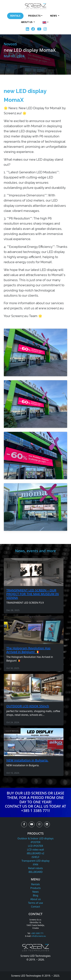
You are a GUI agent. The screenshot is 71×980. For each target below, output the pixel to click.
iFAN (35, 864)
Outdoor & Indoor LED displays (35, 838)
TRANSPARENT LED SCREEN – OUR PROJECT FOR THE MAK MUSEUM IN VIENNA (33, 594)
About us (35, 899)
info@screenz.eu (39, 936)
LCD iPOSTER (35, 846)
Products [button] (34, 16)
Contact (36, 907)
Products (35, 888)
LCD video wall (35, 850)
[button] (46, 22)
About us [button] (27, 22)
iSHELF (35, 857)
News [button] (54, 16)
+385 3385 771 (37, 933)
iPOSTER (35, 842)
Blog (35, 895)
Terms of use (35, 903)
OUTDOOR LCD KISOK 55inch (28, 706)
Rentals (15, 16)
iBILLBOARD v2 (35, 853)
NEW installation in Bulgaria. (27, 760)
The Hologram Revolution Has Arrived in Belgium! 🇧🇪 (28, 650)
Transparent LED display (35, 861)
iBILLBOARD (35, 872)
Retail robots (35, 868)
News (35, 892)
